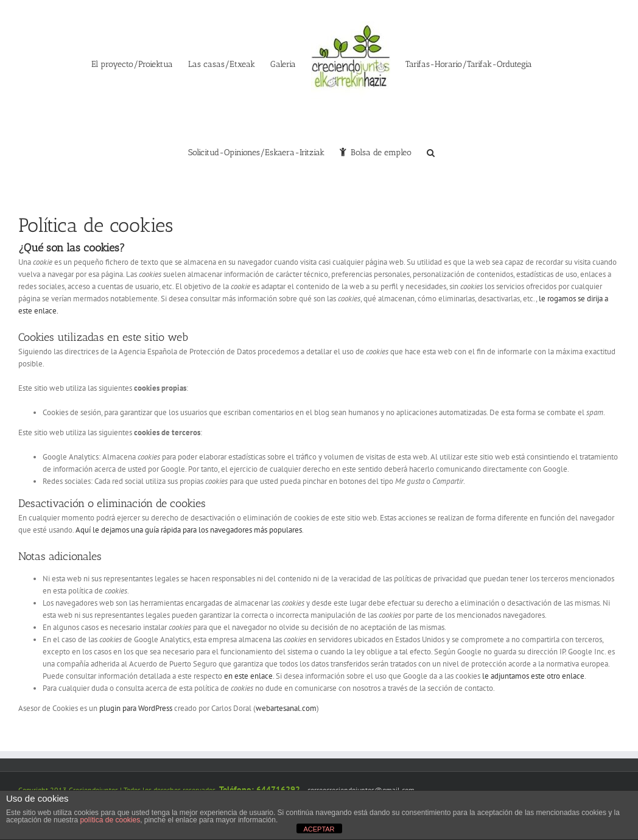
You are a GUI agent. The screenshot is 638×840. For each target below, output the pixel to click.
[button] (431, 152)
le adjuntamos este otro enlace (533, 676)
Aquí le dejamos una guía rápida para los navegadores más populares (189, 530)
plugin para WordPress (136, 708)
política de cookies (110, 820)
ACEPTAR (319, 829)
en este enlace (248, 676)
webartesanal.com (286, 708)
